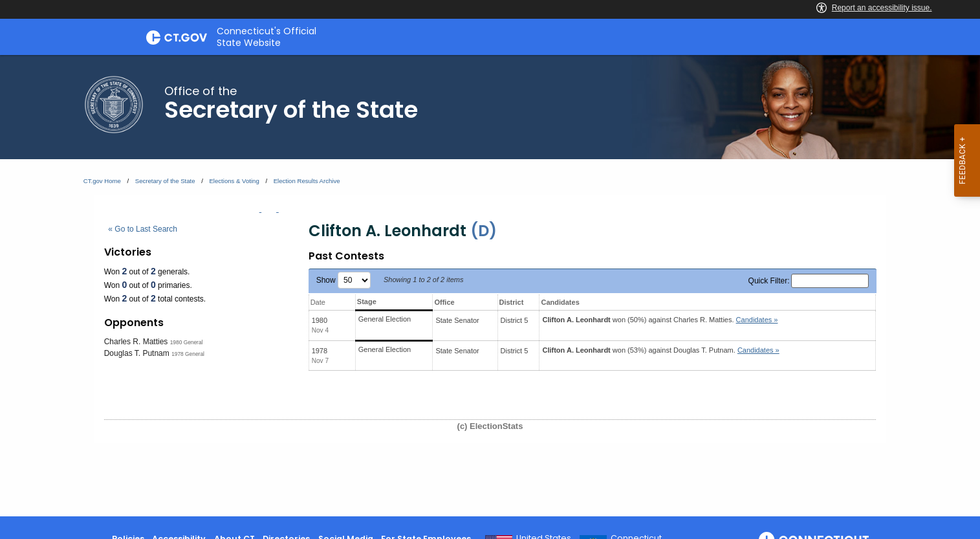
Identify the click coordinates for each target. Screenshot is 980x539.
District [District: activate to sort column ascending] (512, 302)
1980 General (187, 342)
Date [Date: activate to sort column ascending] (318, 302)
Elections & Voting (234, 181)
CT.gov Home (102, 181)
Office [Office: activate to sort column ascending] (444, 302)
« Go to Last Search (143, 229)
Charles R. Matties (136, 342)
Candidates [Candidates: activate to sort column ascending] (560, 302)
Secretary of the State (165, 181)
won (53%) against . (660, 350)
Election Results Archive (307, 181)
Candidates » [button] (757, 320)
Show (343, 280)
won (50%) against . (660, 320)
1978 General (188, 354)
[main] (490, 286)
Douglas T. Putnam (137, 353)
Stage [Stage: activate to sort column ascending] (367, 302)
